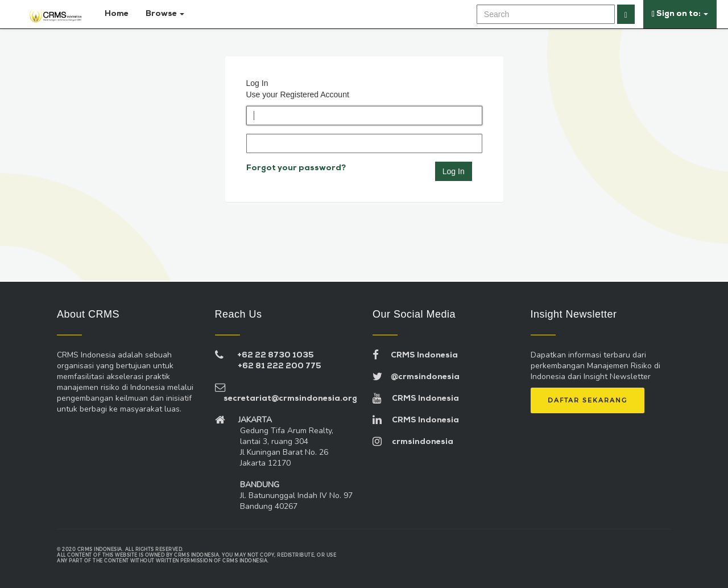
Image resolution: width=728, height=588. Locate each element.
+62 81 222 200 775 (280, 366)
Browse (165, 14)
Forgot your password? (296, 168)
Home (114, 14)
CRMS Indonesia (415, 355)
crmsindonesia (413, 442)
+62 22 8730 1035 (276, 355)
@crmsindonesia (416, 377)
